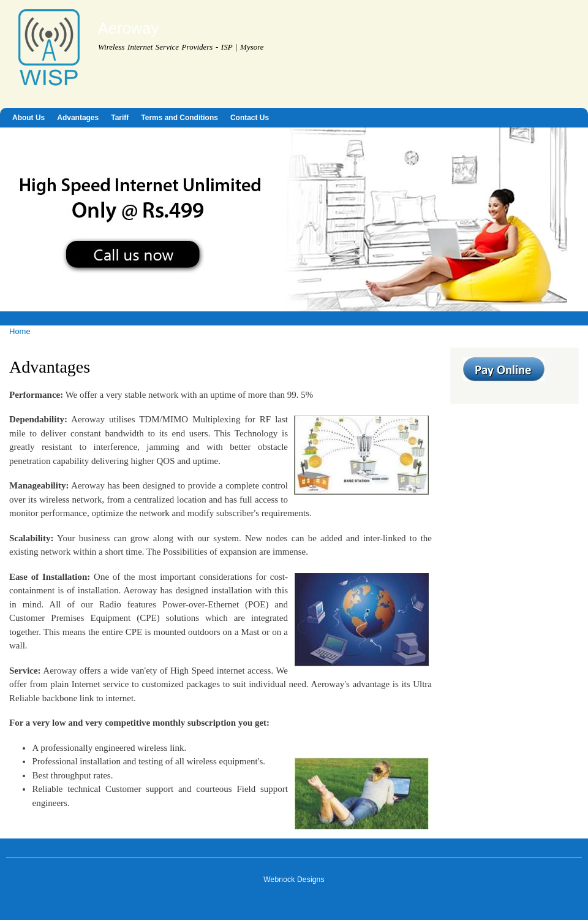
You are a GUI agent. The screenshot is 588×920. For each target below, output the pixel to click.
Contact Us (250, 118)
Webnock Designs (294, 880)
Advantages (78, 118)
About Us (28, 118)
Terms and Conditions (179, 118)
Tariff (120, 118)
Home (20, 331)
